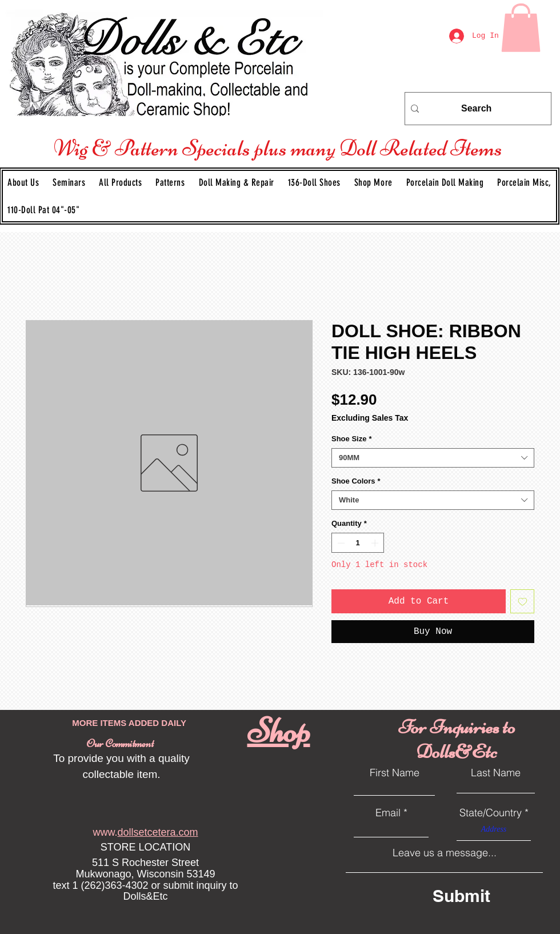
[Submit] (483, 896)
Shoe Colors (356, 481)
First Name (395, 773)
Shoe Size (351, 439)
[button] (170, 182)
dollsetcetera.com (157, 832)
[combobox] (433, 458)
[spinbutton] (358, 543)
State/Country (491, 813)
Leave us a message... (445, 853)
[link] (521, 28)
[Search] (476, 109)
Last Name (496, 773)
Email (388, 813)
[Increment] (376, 543)
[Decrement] (340, 543)
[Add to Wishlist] (522, 601)
